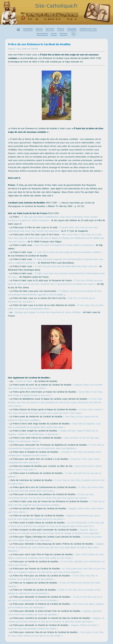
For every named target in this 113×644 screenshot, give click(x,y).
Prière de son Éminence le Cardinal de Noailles (39, 45)
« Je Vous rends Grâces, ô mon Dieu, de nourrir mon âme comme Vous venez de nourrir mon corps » (55, 412)
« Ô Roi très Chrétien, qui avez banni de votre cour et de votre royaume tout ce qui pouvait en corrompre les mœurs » (55, 283)
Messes (39, 29)
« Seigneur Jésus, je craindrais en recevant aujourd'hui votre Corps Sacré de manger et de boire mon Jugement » (54, 532)
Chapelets (72, 29)
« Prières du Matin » (24, 382)
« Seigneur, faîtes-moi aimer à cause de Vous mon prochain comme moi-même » (53, 627)
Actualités (28, 29)
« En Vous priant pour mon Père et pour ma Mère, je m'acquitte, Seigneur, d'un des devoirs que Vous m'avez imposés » (56, 571)
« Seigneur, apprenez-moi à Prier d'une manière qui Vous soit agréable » (55, 613)
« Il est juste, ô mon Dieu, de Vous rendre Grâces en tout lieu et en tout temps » (56, 634)
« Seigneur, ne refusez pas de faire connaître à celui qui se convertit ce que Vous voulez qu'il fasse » (56, 620)
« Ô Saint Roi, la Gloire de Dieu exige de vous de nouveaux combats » (68, 252)
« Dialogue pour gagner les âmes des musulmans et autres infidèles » (48, 313)
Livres (54, 34)
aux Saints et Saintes (28, 49)
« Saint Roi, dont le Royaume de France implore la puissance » (64, 245)
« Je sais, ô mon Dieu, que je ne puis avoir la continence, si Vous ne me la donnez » (55, 599)
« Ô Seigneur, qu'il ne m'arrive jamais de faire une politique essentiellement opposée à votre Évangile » (55, 293)
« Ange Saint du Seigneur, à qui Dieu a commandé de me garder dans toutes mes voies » (54, 426)
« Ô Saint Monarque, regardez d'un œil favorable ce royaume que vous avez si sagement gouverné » (56, 261)
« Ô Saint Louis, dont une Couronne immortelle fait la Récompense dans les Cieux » (56, 275)
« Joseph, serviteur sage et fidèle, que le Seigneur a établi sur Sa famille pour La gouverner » (53, 433)
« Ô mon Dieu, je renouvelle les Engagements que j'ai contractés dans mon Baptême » (56, 447)
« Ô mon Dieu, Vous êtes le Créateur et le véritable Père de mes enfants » (53, 578)
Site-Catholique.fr (57, 6)
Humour (64, 34)
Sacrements (42, 34)
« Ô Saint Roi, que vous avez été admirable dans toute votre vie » (66, 267)
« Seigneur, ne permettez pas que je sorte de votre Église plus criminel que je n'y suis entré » (54, 518)
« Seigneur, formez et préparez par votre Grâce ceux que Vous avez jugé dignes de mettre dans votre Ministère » (56, 548)
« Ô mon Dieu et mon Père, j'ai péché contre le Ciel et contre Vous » (56, 482)
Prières (61, 29)
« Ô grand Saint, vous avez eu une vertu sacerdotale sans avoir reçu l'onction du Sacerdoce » (53, 229)
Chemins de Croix (88, 29)
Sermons (50, 29)
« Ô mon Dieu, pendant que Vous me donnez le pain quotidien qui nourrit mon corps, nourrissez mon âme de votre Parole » (55, 403)
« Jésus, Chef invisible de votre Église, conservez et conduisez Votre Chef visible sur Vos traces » (56, 557)
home (18, 29)
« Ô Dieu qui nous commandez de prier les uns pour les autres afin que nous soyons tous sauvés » (51, 496)
